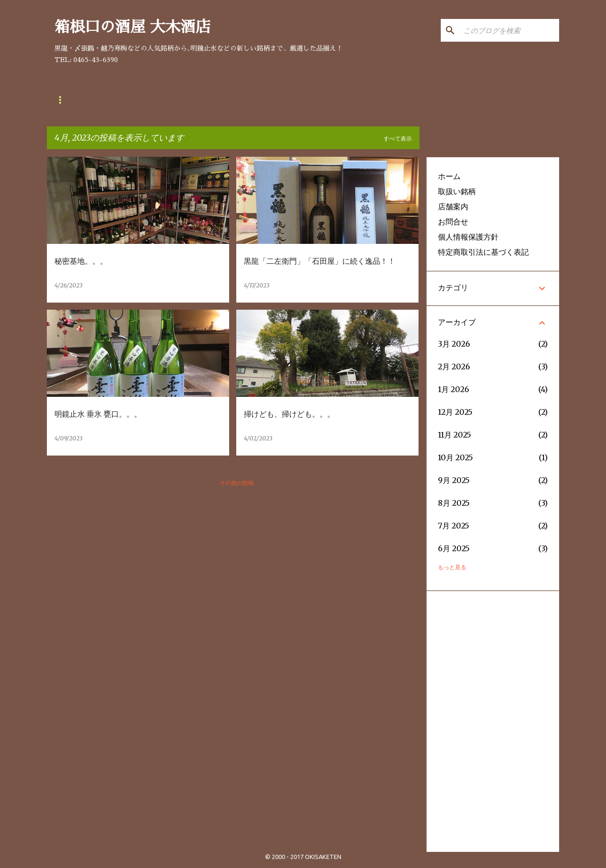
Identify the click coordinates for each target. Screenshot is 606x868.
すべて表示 (398, 139)
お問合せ (179, 100)
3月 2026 (454, 344)
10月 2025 (455, 457)
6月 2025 (454, 548)
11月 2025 (454, 435)
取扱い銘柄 (73, 100)
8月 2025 (454, 503)
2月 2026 (454, 367)
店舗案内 (128, 100)
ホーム (449, 176)
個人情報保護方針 (468, 237)
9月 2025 (454, 480)
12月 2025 (455, 412)
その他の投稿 (237, 483)
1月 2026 (454, 389)
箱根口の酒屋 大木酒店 (133, 27)
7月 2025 (454, 526)
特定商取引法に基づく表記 (483, 252)
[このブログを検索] (509, 30)
